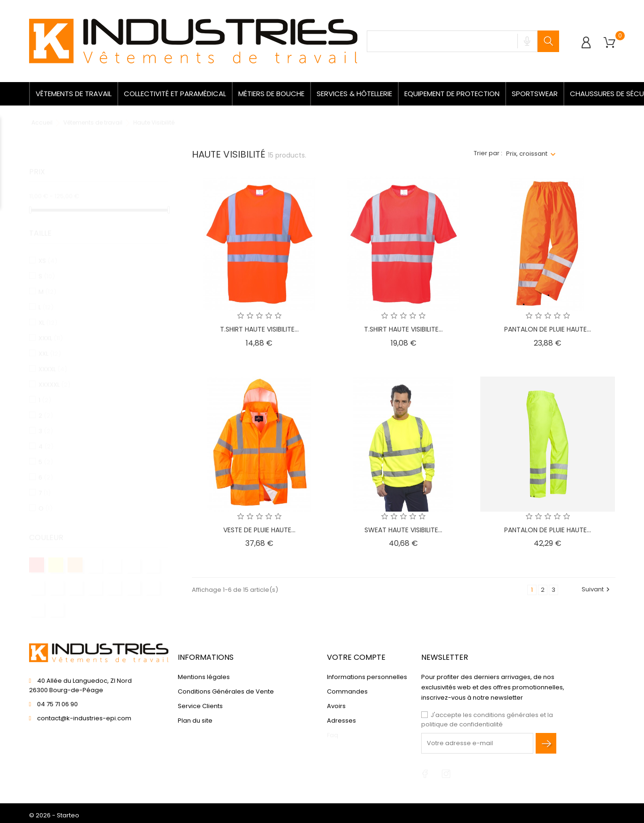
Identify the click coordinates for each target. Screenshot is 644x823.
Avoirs (336, 706)
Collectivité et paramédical (175, 94)
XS (48, 252)
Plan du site (195, 721)
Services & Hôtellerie (354, 94)
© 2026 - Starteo (54, 815)
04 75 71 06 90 (57, 704)
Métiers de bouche (271, 94)
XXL (50, 345)
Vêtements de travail (74, 94)
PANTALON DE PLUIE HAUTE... (548, 329)
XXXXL (53, 360)
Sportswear (535, 94)
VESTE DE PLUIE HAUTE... (259, 530)
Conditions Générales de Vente (226, 691)
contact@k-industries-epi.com (84, 718)
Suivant (597, 589)
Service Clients (200, 706)
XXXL (51, 329)
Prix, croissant (527, 154)
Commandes (347, 691)
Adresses (341, 721)
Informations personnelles (367, 677)
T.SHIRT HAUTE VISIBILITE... (259, 329)
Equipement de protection (452, 94)
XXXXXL (54, 376)
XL (48, 314)
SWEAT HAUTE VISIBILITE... (403, 530)
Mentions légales (204, 677)
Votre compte (356, 657)
